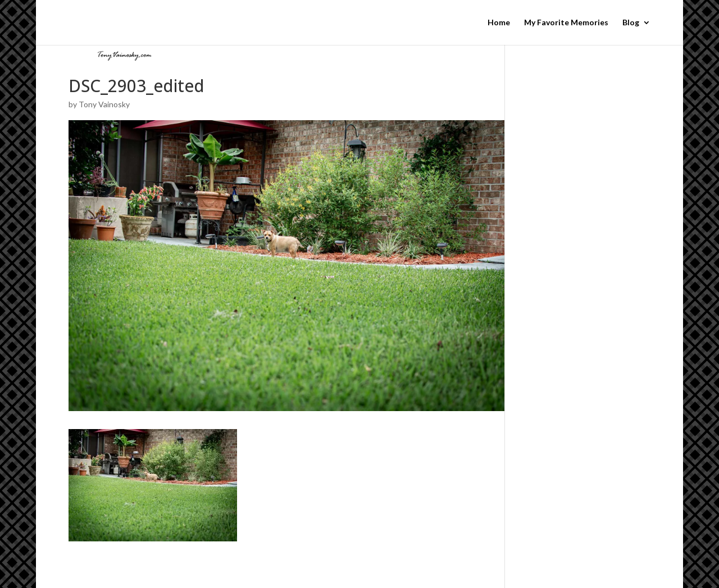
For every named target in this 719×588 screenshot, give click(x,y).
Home (499, 23)
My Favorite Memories (566, 23)
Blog (631, 23)
